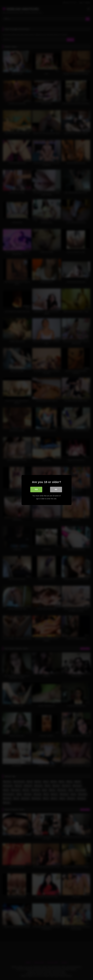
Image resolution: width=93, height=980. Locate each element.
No (56, 489)
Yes (36, 489)
